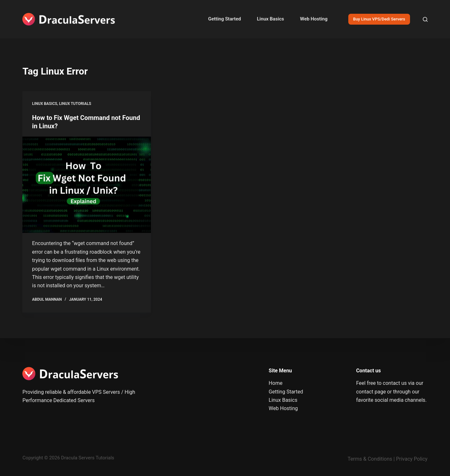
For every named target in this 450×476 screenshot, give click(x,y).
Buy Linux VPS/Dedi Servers (379, 19)
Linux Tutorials (75, 104)
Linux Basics (270, 19)
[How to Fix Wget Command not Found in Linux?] (87, 185)
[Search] (425, 19)
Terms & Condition (369, 459)
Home (276, 383)
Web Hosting (314, 19)
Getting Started (225, 19)
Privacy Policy (412, 459)
